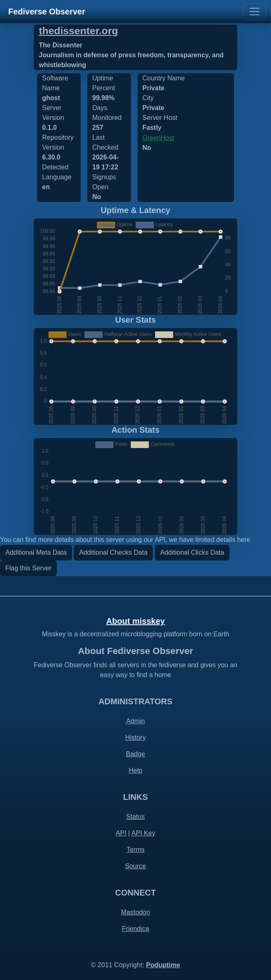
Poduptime (163, 965)
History (135, 737)
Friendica (135, 929)
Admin (135, 721)
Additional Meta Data (36, 552)
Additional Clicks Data (192, 552)
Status (135, 817)
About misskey (135, 621)
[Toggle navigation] (255, 12)
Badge (135, 754)
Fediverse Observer (47, 12)
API (121, 833)
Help (136, 770)
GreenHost (158, 138)
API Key (143, 833)
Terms (135, 850)
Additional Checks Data (113, 552)
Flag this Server (28, 568)
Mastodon (135, 912)
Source (136, 866)
